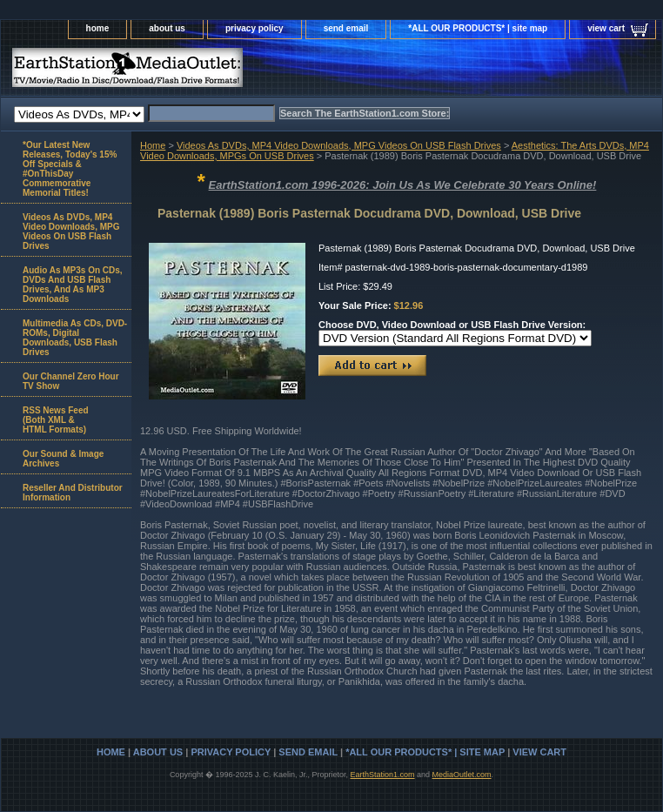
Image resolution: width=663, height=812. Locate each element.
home (98, 28)
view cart (606, 28)
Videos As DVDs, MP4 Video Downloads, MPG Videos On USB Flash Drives (339, 145)
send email (346, 28)
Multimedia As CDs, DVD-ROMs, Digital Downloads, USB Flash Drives (75, 338)
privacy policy (254, 28)
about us (167, 28)
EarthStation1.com (382, 775)
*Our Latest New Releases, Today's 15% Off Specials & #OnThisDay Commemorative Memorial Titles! (70, 169)
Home (153, 145)
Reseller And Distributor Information (73, 493)
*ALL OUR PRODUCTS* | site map (478, 28)
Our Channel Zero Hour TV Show (71, 381)
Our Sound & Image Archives (63, 459)
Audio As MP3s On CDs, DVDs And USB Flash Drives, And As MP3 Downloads (73, 285)
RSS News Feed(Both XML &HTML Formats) (56, 420)
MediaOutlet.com (462, 775)
